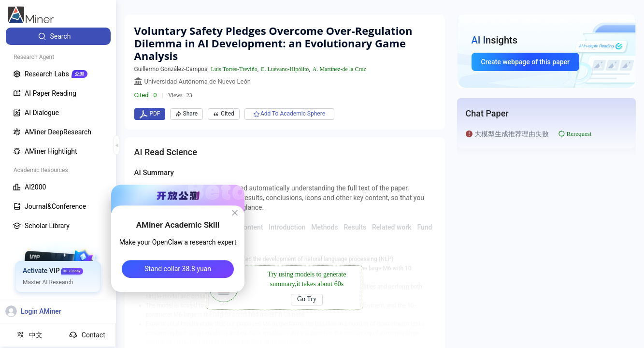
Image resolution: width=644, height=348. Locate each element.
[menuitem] (58, 36)
